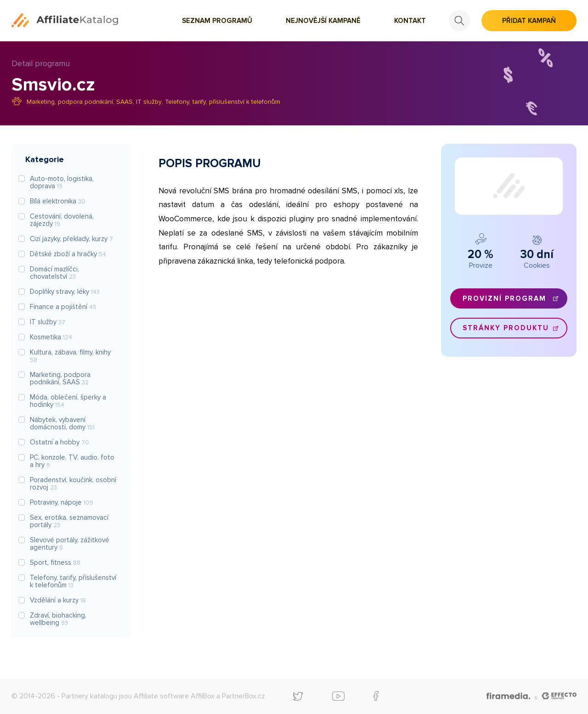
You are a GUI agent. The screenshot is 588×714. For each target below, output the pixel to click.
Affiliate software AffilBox (174, 696)
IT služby (149, 102)
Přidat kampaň (529, 21)
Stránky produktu (506, 328)
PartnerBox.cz (243, 696)
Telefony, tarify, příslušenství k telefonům (223, 102)
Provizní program (504, 298)
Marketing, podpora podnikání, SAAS (80, 102)
